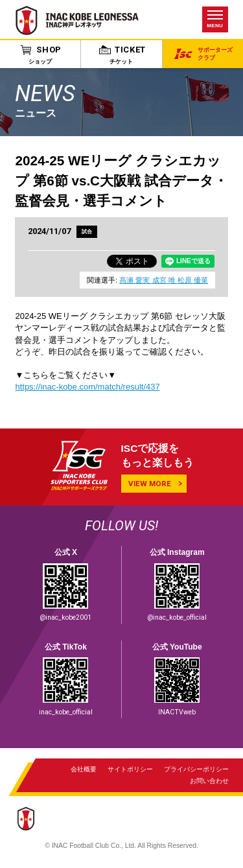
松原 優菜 (193, 280)
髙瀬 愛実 (135, 280)
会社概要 (84, 770)
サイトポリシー (130, 770)
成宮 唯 (165, 280)
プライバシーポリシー (196, 770)
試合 (87, 231)
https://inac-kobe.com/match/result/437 (87, 387)
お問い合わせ (209, 781)
